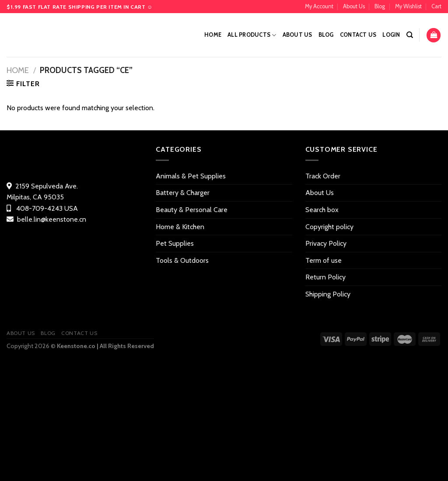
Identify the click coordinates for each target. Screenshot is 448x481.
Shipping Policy (328, 294)
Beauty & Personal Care (192, 210)
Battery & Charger (183, 193)
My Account (319, 6)
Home (213, 35)
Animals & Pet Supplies (191, 176)
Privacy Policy (326, 243)
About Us (354, 6)
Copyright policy (329, 227)
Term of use (324, 260)
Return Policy (325, 277)
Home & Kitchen (180, 227)
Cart (436, 6)
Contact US (358, 35)
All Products (252, 35)
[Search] (410, 35)
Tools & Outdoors (182, 260)
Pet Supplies (175, 243)
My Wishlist (408, 6)
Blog (380, 6)
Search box (322, 210)
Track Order (323, 176)
